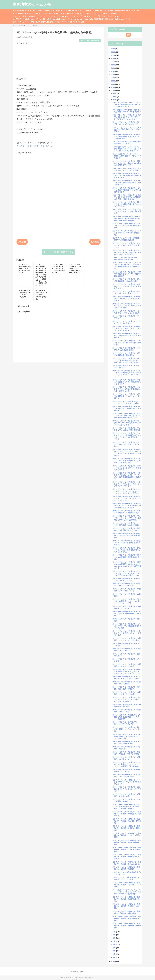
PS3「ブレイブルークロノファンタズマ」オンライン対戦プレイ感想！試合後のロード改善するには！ (127, 197)
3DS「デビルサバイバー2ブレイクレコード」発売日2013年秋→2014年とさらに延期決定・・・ (126, 104)
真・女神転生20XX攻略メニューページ (58, 19)
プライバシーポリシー (105, 16)
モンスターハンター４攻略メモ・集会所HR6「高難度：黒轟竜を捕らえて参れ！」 (127, 857)
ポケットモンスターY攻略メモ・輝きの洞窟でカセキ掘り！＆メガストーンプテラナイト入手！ (127, 328)
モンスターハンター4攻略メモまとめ (32, 146)
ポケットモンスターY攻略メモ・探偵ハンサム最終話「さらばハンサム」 (127, 529)
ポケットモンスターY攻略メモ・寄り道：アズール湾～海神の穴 (127, 688)
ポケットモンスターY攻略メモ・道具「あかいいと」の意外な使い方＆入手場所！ (127, 408)
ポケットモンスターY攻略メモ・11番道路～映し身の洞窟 (127, 705)
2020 (113, 68)
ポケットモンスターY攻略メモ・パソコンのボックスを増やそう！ (127, 292)
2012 (113, 961)
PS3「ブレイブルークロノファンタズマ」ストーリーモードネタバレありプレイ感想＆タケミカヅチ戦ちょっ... (127, 266)
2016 (113, 81)
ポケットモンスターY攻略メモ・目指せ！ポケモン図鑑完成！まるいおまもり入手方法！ (127, 204)
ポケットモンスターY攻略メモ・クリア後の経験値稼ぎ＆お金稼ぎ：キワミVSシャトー (127, 136)
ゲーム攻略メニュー (87, 16)
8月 (115, 935)
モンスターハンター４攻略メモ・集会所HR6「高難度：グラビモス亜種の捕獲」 (127, 849)
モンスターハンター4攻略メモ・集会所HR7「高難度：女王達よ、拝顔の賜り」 (127, 821)
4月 (115, 948)
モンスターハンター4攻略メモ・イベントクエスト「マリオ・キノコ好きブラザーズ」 (127, 782)
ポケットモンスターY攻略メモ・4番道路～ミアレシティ (126, 770)
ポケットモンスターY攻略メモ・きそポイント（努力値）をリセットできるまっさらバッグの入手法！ (127, 252)
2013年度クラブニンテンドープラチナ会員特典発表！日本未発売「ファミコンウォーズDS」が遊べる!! (127, 149)
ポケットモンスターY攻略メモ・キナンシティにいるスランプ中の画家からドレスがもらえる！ (127, 389)
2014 (113, 87)
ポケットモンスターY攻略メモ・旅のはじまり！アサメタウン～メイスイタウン (127, 789)
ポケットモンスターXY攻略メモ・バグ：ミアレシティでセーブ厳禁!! (126, 402)
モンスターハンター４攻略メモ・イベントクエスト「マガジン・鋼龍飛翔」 (127, 233)
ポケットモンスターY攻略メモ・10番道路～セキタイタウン (127, 711)
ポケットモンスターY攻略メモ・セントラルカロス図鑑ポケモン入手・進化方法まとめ (127, 190)
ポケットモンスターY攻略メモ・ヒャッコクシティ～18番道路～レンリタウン (127, 613)
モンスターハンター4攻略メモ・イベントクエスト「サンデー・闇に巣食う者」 (127, 343)
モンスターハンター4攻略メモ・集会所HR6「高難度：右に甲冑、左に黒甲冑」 (127, 885)
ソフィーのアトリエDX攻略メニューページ (29, 16)
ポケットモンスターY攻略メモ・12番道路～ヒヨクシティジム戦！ (127, 693)
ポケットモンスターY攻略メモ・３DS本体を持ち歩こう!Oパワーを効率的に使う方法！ (127, 274)
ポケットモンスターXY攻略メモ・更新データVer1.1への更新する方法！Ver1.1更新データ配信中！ (127, 218)
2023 (113, 58)
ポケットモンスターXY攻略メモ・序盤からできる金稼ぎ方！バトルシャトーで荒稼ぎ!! (127, 717)
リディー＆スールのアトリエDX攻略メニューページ (64, 13)
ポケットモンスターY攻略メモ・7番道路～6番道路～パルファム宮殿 (126, 753)
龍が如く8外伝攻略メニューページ (51, 11)
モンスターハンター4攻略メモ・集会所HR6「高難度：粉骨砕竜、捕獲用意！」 (127, 828)
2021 (113, 65)
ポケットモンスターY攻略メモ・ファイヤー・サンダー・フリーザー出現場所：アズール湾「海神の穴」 (127, 518)
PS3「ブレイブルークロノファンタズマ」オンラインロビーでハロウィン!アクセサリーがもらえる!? (127, 117)
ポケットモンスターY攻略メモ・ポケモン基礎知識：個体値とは (127, 354)
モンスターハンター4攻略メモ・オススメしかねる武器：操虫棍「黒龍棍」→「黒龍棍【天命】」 (126, 807)
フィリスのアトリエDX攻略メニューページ (101, 13)
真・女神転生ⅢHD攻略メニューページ (27, 13)
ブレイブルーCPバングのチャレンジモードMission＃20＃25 (126, 258)
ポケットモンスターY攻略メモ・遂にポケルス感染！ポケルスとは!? (127, 280)
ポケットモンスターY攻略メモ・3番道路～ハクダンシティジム (126, 776)
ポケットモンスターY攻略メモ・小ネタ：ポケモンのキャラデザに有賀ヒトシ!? (127, 245)
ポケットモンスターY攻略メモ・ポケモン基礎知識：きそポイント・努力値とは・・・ (127, 396)
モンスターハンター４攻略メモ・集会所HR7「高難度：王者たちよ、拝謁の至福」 (127, 814)
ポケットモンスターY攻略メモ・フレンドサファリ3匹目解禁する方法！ (127, 429)
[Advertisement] (59, 60)
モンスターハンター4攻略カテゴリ (59, 252)
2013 (113, 91)
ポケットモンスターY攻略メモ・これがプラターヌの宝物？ (127, 322)
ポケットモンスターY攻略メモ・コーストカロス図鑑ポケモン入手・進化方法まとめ (127, 183)
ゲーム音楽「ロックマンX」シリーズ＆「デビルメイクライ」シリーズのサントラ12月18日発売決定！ (127, 892)
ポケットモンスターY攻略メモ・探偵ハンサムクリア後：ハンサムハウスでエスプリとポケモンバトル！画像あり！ (127, 452)
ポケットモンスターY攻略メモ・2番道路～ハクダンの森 (126, 795)
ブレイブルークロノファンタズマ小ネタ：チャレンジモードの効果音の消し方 (127, 211)
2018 (113, 75)
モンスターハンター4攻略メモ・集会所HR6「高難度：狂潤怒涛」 (126, 868)
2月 (115, 954)
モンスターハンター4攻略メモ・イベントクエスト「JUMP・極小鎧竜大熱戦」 (127, 226)
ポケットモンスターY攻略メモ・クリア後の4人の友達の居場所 (127, 349)
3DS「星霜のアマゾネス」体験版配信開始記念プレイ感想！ (127, 143)
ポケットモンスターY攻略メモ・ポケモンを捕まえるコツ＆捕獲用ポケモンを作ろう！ (127, 382)
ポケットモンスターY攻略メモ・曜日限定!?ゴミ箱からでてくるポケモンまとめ (127, 299)
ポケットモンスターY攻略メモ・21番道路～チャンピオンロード (127, 590)
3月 (115, 951)
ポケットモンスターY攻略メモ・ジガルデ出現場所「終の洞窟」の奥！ (127, 512)
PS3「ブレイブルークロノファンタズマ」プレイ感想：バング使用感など (127, 169)
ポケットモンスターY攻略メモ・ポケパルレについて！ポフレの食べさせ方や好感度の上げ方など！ (127, 506)
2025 (113, 52)
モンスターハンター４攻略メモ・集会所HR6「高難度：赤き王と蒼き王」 (127, 863)
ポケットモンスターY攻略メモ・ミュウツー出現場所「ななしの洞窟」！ (127, 524)
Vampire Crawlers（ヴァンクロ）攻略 (70, 22)
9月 (115, 932)
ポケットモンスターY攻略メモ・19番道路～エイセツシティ (127, 607)
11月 (115, 97)
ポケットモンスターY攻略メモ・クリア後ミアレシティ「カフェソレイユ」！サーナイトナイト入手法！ (127, 491)
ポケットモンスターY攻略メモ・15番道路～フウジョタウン (127, 650)
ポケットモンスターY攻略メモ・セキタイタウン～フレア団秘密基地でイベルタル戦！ (127, 626)
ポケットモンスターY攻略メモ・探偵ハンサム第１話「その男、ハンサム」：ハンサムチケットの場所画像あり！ (127, 565)
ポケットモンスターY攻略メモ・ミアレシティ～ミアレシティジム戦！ (127, 678)
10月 (115, 100)
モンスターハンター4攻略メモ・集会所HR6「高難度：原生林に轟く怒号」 (126, 899)
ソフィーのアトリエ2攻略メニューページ (63, 16)
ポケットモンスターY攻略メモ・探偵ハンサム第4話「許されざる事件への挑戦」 (127, 543)
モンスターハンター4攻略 (90, 41)
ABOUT (118, 16)
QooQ (81, 979)
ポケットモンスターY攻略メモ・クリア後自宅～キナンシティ (127, 579)
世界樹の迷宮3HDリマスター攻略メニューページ (84, 11)
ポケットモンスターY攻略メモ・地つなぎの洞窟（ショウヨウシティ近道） (127, 729)
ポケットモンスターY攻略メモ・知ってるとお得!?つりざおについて (127, 123)
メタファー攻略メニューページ (25, 11)
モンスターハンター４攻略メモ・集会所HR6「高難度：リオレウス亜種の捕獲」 (127, 835)
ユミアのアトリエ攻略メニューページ (27, 19)
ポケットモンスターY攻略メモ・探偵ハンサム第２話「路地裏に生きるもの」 (127, 557)
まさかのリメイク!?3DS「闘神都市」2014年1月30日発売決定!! (127, 239)
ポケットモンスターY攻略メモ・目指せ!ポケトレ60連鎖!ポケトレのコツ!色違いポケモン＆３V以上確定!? (127, 360)
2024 (113, 55)
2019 (113, 71)
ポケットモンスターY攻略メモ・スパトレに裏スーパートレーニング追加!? (127, 444)
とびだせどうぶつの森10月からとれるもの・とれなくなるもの (127, 878)
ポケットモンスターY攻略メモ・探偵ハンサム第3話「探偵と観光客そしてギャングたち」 (127, 550)
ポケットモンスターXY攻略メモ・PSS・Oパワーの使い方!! (125, 723)
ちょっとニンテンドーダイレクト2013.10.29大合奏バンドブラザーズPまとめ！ (127, 156)
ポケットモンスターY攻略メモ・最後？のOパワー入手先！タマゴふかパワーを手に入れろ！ (127, 423)
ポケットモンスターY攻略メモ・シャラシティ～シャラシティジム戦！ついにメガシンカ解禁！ (127, 699)
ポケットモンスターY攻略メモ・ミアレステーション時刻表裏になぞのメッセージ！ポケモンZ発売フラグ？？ (127, 436)
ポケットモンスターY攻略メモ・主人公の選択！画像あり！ (127, 800)
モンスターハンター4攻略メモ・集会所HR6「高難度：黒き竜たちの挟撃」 (126, 906)
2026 (113, 49)
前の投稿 (95, 242)
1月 (115, 957)
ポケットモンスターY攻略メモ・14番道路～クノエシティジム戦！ (127, 665)
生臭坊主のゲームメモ (32, 4)
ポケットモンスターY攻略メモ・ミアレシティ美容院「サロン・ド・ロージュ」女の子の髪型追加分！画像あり (127, 476)
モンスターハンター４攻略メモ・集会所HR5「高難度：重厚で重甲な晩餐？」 (127, 918)
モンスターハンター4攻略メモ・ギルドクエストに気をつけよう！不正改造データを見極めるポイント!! (127, 416)
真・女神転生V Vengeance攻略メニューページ (122, 11)
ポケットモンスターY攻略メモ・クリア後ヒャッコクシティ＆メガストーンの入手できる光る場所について (127, 573)
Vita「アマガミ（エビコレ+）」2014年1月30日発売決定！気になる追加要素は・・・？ (127, 129)
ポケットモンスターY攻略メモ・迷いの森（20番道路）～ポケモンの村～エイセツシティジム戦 (127, 601)
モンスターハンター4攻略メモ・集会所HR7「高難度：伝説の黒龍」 (126, 912)
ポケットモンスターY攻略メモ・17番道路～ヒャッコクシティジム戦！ (127, 639)
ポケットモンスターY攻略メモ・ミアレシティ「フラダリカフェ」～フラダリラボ (127, 633)
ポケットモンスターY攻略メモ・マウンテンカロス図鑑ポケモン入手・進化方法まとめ (127, 175)
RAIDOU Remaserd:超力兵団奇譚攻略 (89, 19)
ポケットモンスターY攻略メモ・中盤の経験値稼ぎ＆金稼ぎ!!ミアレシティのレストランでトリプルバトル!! (127, 671)
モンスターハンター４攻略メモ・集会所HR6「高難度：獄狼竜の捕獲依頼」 (127, 842)
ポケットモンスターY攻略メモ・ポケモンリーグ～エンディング (127, 585)
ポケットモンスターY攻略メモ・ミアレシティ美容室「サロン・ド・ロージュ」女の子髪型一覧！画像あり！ (127, 764)
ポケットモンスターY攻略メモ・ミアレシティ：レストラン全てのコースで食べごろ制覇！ (127, 306)
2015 (113, 84)
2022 (113, 62)
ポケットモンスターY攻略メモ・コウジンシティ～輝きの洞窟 (127, 743)
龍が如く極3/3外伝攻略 (44, 22)
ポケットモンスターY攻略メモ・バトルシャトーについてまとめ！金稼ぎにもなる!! (127, 286)
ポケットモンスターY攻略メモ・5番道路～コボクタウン (126, 758)
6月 (115, 941)
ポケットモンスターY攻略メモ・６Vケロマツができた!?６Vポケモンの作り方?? (127, 336)
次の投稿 (22, 242)
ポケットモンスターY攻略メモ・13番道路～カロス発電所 (127, 683)
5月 (115, 944)
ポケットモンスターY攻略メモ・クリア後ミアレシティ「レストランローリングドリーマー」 (127, 498)
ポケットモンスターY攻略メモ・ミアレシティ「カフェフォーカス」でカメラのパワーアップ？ (127, 484)
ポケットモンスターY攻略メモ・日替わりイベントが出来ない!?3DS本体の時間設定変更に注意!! (127, 163)
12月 (115, 93)
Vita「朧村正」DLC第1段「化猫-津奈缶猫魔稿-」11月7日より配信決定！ (127, 111)
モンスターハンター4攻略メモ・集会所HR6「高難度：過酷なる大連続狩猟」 (127, 926)
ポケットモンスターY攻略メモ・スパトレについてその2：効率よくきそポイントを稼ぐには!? (127, 461)
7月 (115, 938)
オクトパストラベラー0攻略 (23, 22)
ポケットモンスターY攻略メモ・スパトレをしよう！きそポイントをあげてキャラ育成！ (127, 468)
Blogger (81, 971)
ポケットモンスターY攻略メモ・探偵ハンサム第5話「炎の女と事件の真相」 (127, 535)
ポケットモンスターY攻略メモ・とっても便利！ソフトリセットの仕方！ (127, 312)
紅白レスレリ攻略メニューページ (118, 19)
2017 (113, 78)
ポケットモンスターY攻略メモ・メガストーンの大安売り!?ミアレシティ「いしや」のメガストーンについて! (127, 374)
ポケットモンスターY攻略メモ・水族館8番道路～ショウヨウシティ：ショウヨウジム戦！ (127, 736)
